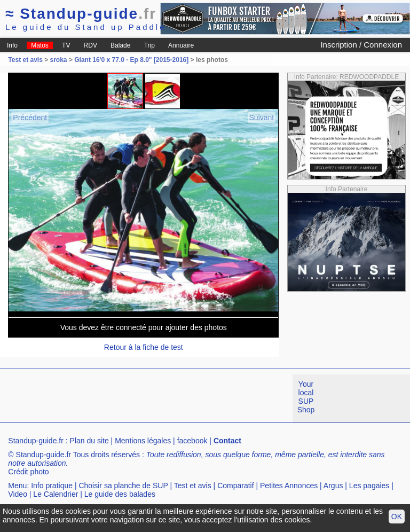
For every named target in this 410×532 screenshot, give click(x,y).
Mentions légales (143, 441)
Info (12, 45)
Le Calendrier (56, 494)
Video (18, 494)
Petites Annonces (289, 486)
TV (66, 45)
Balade (120, 45)
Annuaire (181, 45)
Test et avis (26, 60)
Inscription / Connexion (361, 45)
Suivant (262, 118)
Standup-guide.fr (36, 441)
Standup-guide (81, 14)
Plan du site (89, 441)
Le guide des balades (120, 494)
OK (397, 517)
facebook (192, 441)
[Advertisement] (194, 398)
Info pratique (52, 486)
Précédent (30, 118)
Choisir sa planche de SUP (123, 486)
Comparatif (235, 486)
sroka (59, 60)
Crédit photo (28, 472)
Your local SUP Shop (306, 397)
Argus (333, 486)
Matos (40, 45)
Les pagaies (369, 486)
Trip (149, 45)
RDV (90, 45)
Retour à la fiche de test (144, 347)
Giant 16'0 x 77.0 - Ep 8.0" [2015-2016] (131, 60)
